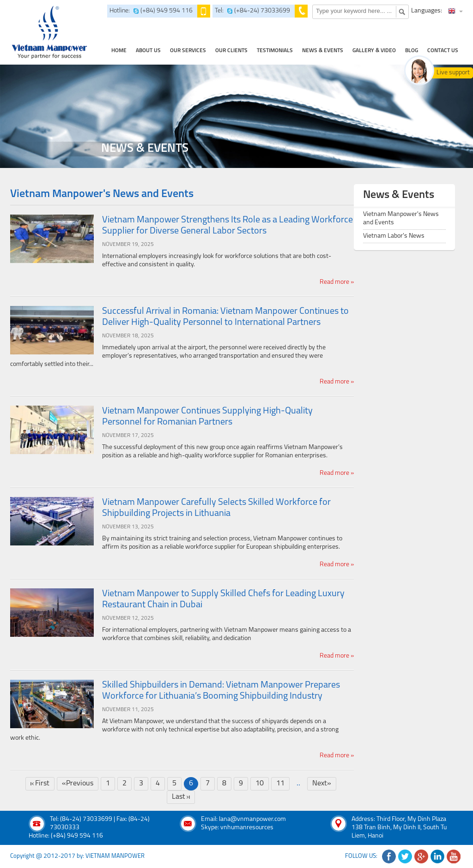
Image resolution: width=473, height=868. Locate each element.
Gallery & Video (374, 51)
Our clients (231, 51)
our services (188, 51)
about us (148, 51)
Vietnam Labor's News (394, 236)
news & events (323, 51)
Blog (412, 51)
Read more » (337, 282)
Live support (453, 73)
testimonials (275, 51)
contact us (443, 51)
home (119, 51)
